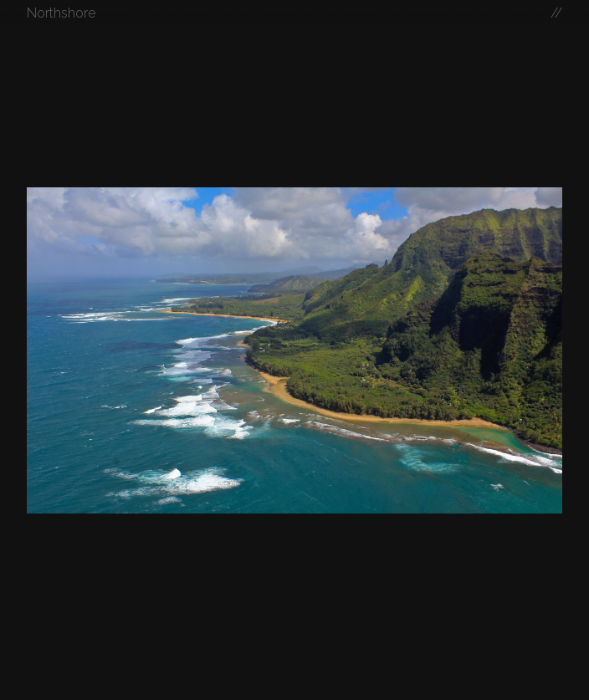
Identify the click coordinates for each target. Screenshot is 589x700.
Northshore (61, 13)
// (556, 13)
